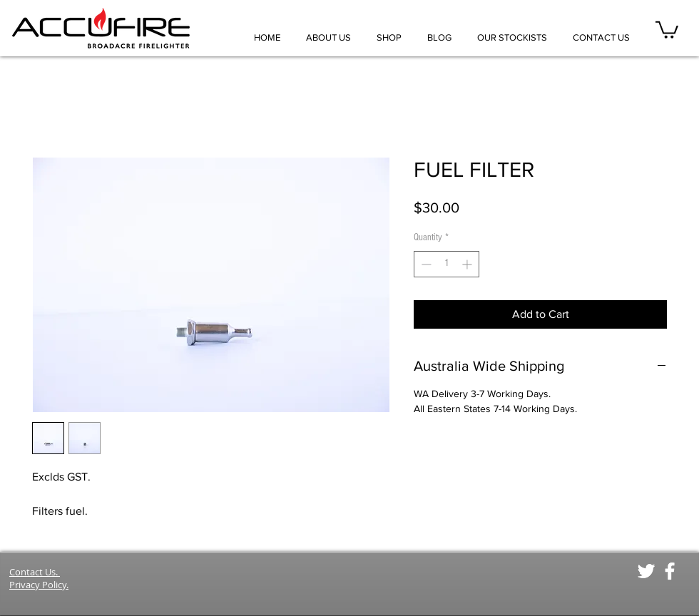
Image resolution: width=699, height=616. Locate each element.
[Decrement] (425, 264)
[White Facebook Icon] (670, 571)
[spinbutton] (447, 264)
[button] (667, 29)
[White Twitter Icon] (646, 571)
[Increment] (468, 264)
